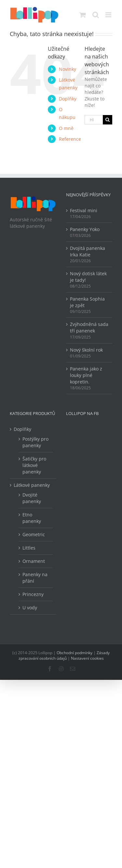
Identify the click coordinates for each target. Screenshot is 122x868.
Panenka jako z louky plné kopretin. (86, 375)
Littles (29, 548)
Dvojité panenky (32, 498)
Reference (70, 139)
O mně (66, 128)
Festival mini (84, 210)
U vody (30, 608)
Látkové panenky (32, 485)
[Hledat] (108, 120)
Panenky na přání (35, 578)
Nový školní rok (86, 350)
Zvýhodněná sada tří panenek (89, 327)
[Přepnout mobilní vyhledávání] (96, 15)
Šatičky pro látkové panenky (34, 465)
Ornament (34, 561)
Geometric (34, 534)
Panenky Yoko (85, 229)
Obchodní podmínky (75, 653)
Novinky (68, 69)
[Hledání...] (94, 120)
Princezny (33, 594)
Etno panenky (32, 518)
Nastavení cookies (87, 658)
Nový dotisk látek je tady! (88, 277)
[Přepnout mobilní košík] (83, 15)
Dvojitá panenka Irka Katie (88, 251)
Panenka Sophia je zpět (87, 302)
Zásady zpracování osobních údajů (64, 655)
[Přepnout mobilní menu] (109, 15)
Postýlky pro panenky (35, 442)
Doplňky (68, 99)
